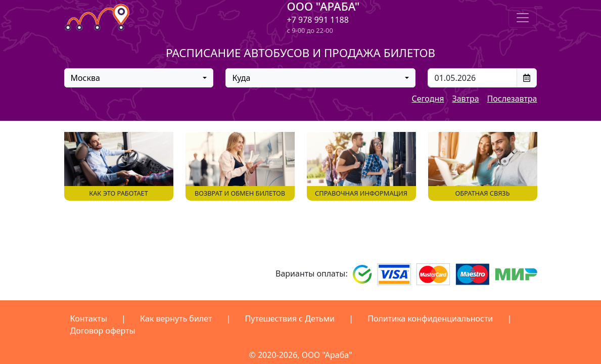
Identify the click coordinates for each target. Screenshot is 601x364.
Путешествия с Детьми (290, 318)
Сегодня (428, 99)
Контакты (89, 318)
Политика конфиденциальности (430, 318)
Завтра (465, 99)
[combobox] (139, 78)
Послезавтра (512, 99)
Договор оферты (103, 331)
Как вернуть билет (176, 318)
